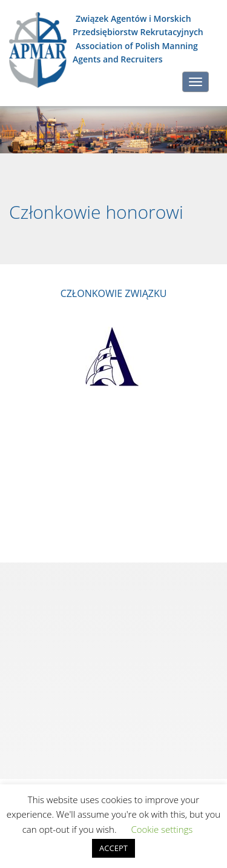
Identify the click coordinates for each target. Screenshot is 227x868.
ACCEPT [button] (113, 848)
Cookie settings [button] (162, 829)
